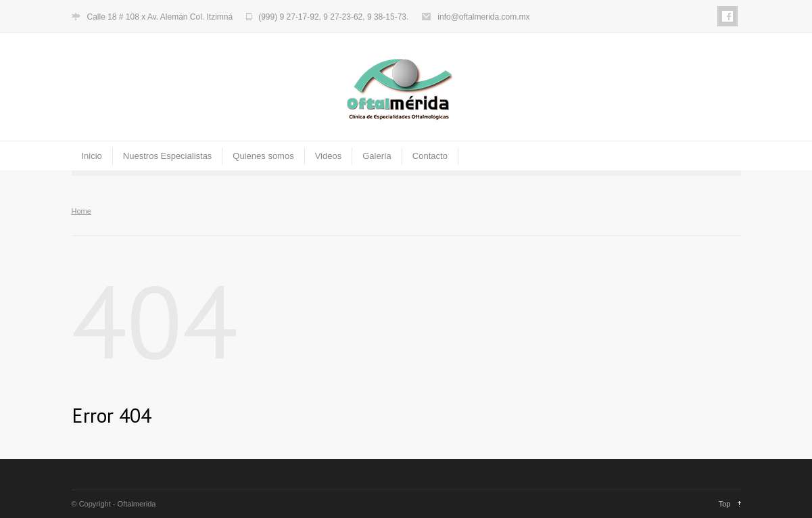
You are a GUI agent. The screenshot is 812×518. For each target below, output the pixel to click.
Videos (329, 156)
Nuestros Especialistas (168, 156)
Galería (377, 156)
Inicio (92, 156)
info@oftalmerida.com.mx (483, 17)
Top (725, 504)
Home (81, 211)
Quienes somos (263, 156)
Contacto (430, 156)
